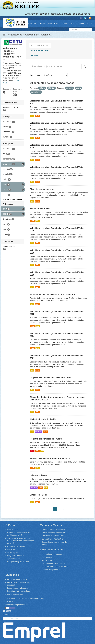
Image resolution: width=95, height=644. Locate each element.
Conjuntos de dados (40, 45)
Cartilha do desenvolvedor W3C (54, 536)
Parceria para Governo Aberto (19, 591)
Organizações (30, 23)
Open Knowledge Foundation (17, 605)
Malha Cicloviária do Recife (43, 419)
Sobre (89, 23)
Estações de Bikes (39, 495)
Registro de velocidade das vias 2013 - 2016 (51, 378)
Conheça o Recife (82, 14)
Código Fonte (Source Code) (18, 562)
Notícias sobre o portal (16, 546)
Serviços (44, 14)
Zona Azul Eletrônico (40, 209)
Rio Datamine (47, 560)
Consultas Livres (68, 23)
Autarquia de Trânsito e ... (39, 35)
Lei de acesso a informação (18, 588)
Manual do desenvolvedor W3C (54, 533)
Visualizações (53, 23)
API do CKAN (11, 602)
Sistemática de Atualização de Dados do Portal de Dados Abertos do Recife (21, 541)
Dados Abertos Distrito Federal (54, 564)
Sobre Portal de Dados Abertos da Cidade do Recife (25, 599)
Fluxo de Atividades (40, 50)
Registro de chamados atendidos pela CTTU (51, 458)
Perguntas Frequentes (16, 556)
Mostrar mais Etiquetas (13, 199)
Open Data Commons (16, 594)
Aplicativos (11, 549)
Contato (81, 23)
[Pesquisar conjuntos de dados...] (56, 67)
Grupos (42, 23)
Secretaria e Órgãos (61, 14)
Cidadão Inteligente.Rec (51, 570)
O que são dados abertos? (18, 579)
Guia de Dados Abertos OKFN (53, 539)
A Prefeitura (32, 14)
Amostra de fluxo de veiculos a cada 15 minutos (53, 294)
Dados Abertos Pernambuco (53, 554)
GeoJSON (38, 431)
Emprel (34, 632)
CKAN (7, 611)
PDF (32, 451)
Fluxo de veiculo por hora (42, 189)
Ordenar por (35, 75)
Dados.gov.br (47, 557)
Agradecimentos (14, 559)
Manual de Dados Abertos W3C (54, 530)
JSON (37, 116)
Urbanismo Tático (38, 475)
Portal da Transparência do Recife (55, 567)
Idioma (6, 615)
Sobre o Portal (13, 530)
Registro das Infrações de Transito (46, 439)
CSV (32, 116)
